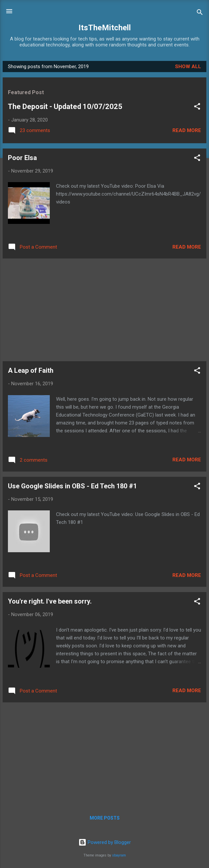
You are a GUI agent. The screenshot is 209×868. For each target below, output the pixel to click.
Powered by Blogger (105, 842)
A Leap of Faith (31, 370)
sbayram (119, 855)
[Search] (200, 13)
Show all (188, 67)
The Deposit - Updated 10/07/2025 (65, 107)
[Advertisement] (104, 310)
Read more (187, 130)
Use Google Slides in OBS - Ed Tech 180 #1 (72, 486)
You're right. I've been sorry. (50, 601)
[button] (197, 108)
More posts (105, 818)
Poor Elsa (22, 158)
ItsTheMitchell (105, 28)
